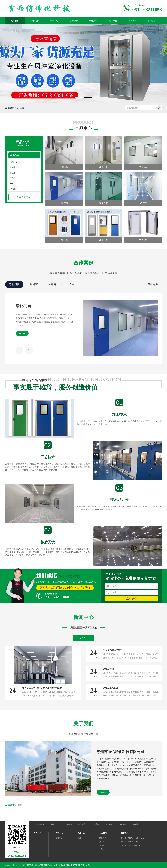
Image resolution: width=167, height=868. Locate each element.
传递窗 (13, 173)
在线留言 (132, 21)
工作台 (13, 178)
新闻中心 (74, 21)
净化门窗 (14, 162)
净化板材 (14, 189)
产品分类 (23, 143)
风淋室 (13, 167)
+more (22, 333)
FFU (12, 183)
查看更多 (153, 284)
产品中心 (54, 21)
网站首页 (15, 21)
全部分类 (20, 108)
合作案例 (93, 21)
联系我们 (152, 21)
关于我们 (35, 21)
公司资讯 (83, 638)
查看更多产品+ (24, 197)
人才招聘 (113, 21)
